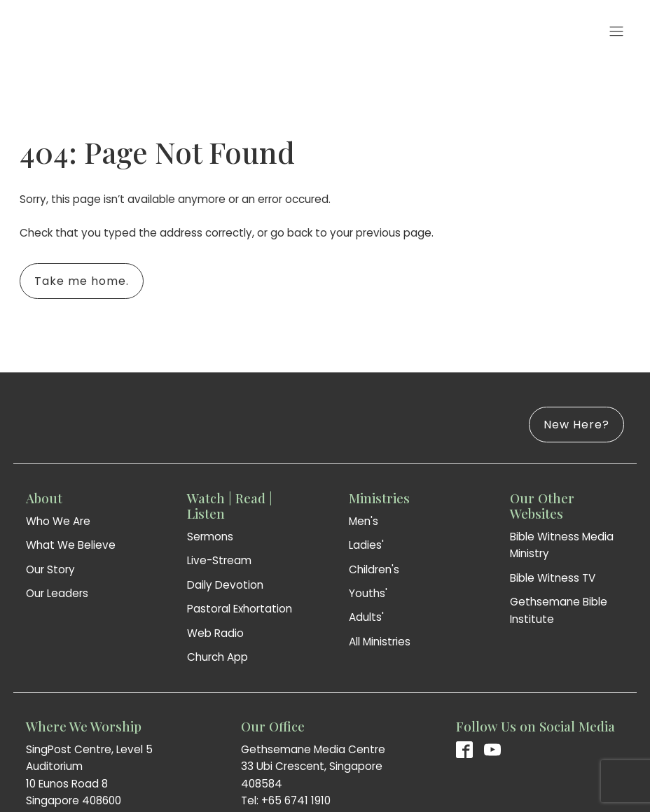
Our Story (50, 569)
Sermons (210, 537)
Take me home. (82, 281)
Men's (364, 521)
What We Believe (71, 545)
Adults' (366, 617)
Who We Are (58, 521)
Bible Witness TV (553, 578)
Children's (374, 569)
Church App (217, 657)
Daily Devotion (225, 585)
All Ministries (380, 642)
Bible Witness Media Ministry (562, 545)
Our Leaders (57, 593)
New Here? (576, 425)
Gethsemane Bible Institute (559, 610)
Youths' (368, 593)
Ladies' (366, 545)
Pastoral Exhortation (240, 609)
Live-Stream (219, 560)
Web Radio (215, 633)
